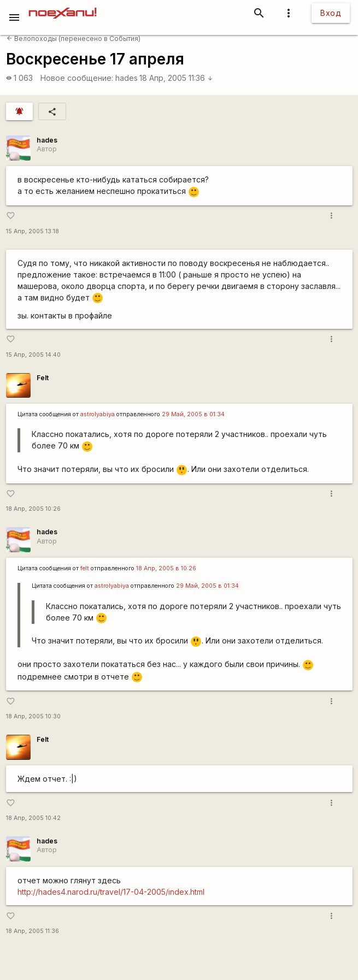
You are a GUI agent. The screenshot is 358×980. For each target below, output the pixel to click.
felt (85, 568)
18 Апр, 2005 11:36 (176, 78)
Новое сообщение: (77, 78)
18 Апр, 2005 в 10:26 (166, 568)
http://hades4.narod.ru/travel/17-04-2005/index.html (111, 892)
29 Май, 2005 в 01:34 (193, 414)
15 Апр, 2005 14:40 (33, 355)
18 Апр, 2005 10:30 (33, 716)
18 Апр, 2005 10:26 (33, 509)
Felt (43, 378)
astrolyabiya (98, 414)
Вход (331, 13)
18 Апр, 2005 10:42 (33, 818)
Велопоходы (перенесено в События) (74, 39)
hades (127, 78)
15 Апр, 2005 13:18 (33, 231)
